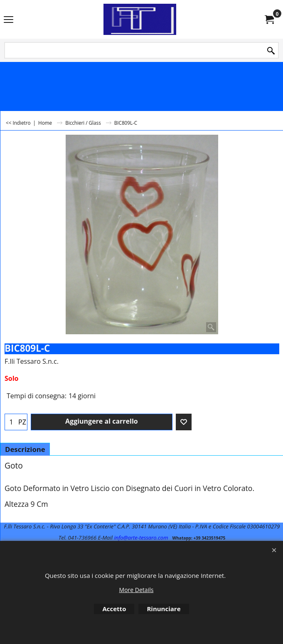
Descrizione (25, 449)
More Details (137, 590)
